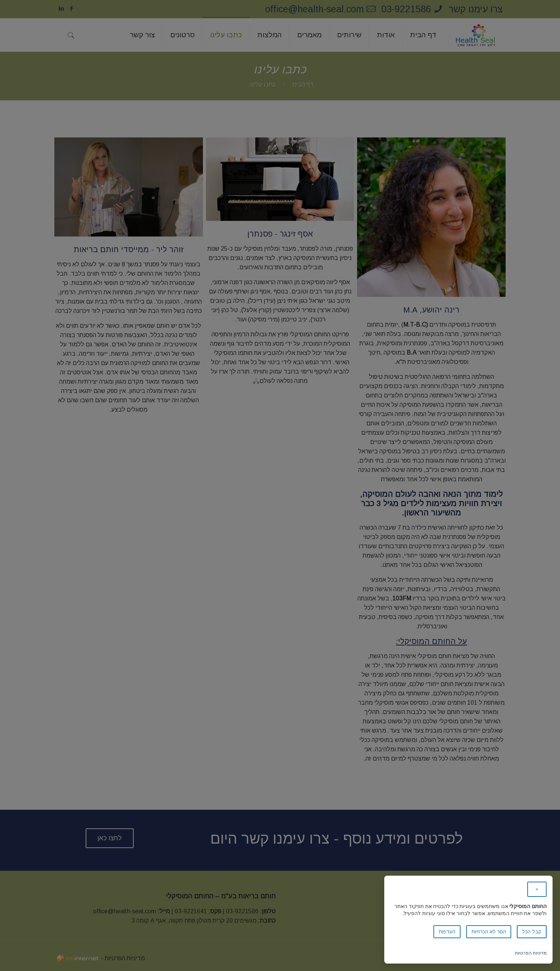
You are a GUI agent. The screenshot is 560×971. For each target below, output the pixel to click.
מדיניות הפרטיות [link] (531, 953)
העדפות (447, 932)
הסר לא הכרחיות (489, 932)
